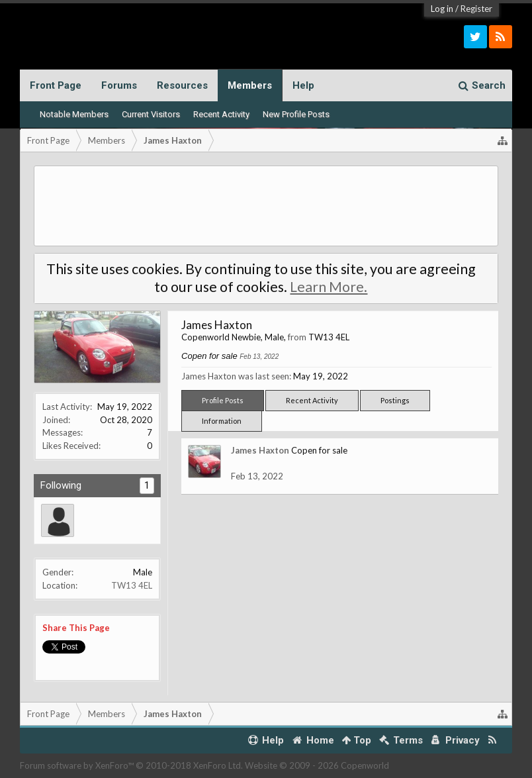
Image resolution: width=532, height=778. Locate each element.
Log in (442, 9)
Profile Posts (223, 400)
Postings (395, 400)
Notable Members (74, 114)
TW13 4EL (132, 585)
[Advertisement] (266, 206)
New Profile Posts (296, 114)
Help (303, 85)
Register (476, 9)
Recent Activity (221, 114)
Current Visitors (151, 114)
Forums (119, 85)
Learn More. (329, 287)
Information (222, 421)
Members (250, 85)
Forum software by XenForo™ (131, 765)
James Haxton (260, 450)
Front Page (56, 85)
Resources (182, 85)
